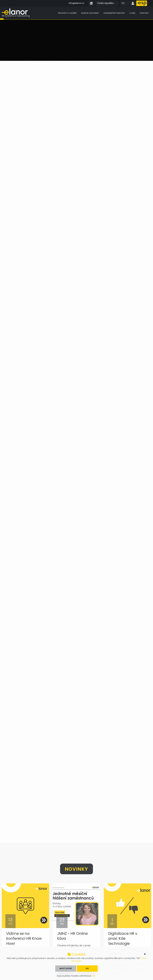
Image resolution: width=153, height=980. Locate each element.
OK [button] (87, 968)
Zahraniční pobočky (114, 13)
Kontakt (144, 13)
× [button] (145, 954)
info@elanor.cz (76, 3)
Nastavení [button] (66, 968)
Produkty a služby (67, 13)
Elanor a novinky (90, 13)
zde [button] (94, 976)
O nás (132, 13)
